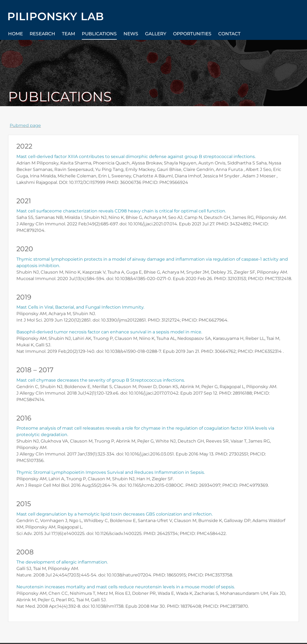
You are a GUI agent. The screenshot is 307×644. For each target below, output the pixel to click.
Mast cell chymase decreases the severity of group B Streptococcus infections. (101, 380)
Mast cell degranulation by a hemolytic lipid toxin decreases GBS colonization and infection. (114, 514)
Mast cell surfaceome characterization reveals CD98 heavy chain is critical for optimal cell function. (121, 211)
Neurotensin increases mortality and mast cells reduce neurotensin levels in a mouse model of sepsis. (126, 587)
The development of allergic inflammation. (62, 562)
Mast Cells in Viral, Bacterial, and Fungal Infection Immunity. (80, 308)
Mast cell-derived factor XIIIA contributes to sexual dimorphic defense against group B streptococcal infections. (136, 157)
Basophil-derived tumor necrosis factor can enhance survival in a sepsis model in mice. (109, 332)
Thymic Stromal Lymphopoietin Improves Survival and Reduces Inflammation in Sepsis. (111, 473)
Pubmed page (26, 125)
